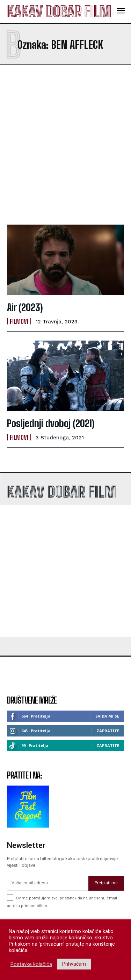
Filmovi (19, 321)
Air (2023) (25, 307)
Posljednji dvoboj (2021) (51, 423)
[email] (48, 883)
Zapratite (108, 731)
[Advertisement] (65, 145)
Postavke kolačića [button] (31, 964)
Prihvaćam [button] (74, 964)
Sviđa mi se (107, 716)
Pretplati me (106, 883)
